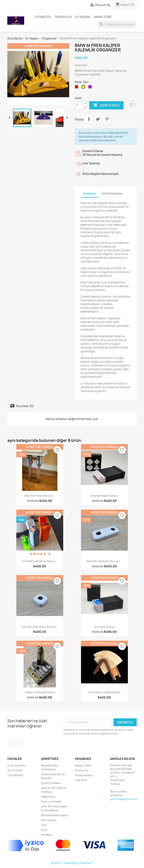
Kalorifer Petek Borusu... (40, 496)
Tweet (98, 119)
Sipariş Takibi (83, 765)
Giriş (44, 825)
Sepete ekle (106, 105)
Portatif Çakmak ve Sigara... (40, 561)
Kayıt (44, 830)
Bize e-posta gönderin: (118, 793)
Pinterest (107, 119)
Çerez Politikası (51, 783)
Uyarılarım (81, 780)
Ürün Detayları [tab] (112, 194)
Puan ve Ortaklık (51, 801)
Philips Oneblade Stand (40, 692)
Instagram (20, 743)
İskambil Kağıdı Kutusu (104, 496)
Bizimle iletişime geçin (55, 815)
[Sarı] (84, 88)
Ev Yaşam (83, 17)
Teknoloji (63, 17)
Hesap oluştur (84, 775)
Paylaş (89, 119)
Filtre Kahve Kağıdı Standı (104, 692)
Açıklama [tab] (90, 194)
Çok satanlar (15, 775)
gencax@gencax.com (124, 799)
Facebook (11, 743)
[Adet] (79, 105)
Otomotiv (43, 17)
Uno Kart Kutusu (104, 627)
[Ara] (117, 24)
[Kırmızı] (77, 88)
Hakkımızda (48, 797)
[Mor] (91, 88)
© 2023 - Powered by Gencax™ (72, 863)
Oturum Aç (82, 770)
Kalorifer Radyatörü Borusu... (40, 627)
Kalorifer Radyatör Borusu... (104, 561)
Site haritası (49, 820)
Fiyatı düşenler (17, 765)
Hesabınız (83, 759)
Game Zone (103, 17)
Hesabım (47, 835)
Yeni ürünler (15, 770)
